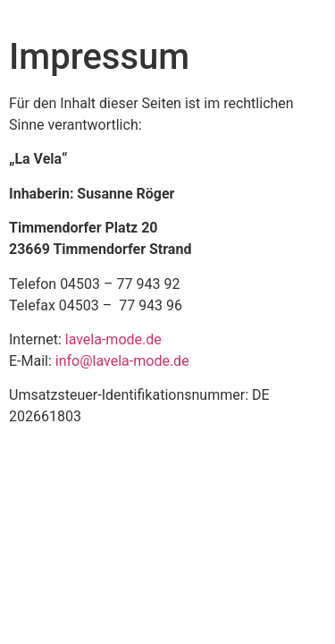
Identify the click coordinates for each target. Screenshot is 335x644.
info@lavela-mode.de (122, 361)
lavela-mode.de (113, 339)
